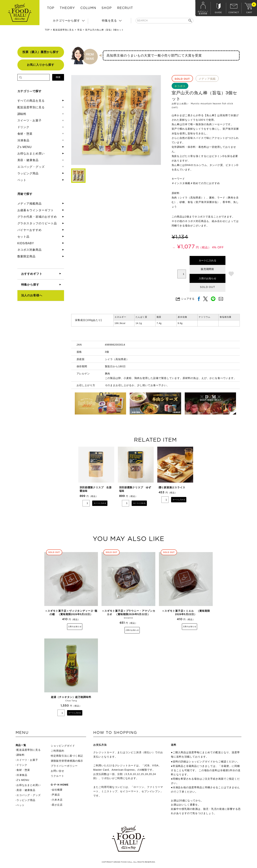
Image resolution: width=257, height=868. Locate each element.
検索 (58, 77)
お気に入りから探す (41, 65)
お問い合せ (57, 771)
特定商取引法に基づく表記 (67, 756)
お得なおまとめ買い (31, 153)
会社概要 (57, 790)
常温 (80, 30)
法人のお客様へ (32, 295)
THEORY (67, 8)
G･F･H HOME (60, 785)
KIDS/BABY (26, 243)
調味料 (22, 114)
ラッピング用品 (28, 173)
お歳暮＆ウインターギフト (36, 210)
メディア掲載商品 (30, 204)
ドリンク (23, 127)
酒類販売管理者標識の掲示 (67, 761)
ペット (22, 180)
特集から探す (30, 285)
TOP (51, 8)
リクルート (57, 776)
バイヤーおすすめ (30, 230)
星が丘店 (57, 805)
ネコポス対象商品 (30, 250)
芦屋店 (56, 795)
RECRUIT (125, 8)
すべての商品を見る (31, 101)
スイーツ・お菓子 (30, 120)
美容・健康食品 (28, 160)
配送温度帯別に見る (64, 30)
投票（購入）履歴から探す (41, 52)
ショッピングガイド (63, 746)
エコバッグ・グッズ (31, 167)
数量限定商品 (27, 256)
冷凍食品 (23, 140)
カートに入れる (208, 260)
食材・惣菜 (25, 134)
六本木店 (57, 800)
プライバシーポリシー (64, 766)
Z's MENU (25, 147)
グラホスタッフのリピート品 (37, 223)
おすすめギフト (32, 274)
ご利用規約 (57, 751)
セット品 (23, 237)
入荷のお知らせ (208, 278)
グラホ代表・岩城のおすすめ (37, 217)
